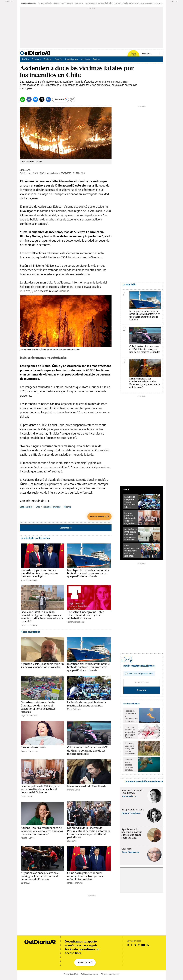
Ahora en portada (30, 632)
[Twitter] (42, 99)
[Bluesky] (35, 99)
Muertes (67, 507)
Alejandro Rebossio (29, 715)
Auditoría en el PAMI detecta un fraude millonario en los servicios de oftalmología (131, 534)
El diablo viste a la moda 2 (131, 3)
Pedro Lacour (27, 796)
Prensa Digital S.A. (71, 974)
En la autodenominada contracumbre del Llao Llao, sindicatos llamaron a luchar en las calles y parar (132, 551)
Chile (38, 507)
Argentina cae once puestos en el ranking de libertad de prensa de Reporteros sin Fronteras (40, 876)
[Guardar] (73, 99)
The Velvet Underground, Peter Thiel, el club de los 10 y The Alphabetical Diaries (85, 615)
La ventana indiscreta (147, 3)
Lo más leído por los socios (35, 538)
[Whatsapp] (23, 99)
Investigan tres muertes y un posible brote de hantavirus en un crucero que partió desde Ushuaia (88, 573)
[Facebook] (29, 99)
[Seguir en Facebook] (132, 945)
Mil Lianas (85, 59)
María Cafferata (74, 709)
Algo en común (160, 3)
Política (26, 59)
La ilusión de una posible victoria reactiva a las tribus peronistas (130, 502)
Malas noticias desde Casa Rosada (87, 786)
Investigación (71, 59)
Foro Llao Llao (79, 3)
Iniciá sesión (147, 54)
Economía (36, 59)
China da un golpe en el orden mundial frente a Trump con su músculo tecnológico (39, 573)
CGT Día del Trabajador (45, 3)
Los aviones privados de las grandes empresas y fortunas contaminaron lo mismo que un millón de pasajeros (131, 732)
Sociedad (48, 59)
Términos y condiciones (110, 974)
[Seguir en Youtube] (143, 945)
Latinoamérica (26, 507)
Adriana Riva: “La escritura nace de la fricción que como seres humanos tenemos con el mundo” (42, 831)
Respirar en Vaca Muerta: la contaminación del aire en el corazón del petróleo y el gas (131, 716)
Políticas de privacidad (90, 974)
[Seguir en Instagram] (139, 945)
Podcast (97, 59)
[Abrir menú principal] (161, 53)
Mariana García (74, 790)
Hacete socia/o (133, 54)
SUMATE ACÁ (85, 962)
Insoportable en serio (33, 748)
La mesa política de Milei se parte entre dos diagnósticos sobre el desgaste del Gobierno (40, 789)
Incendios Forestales (52, 507)
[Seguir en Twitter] (128, 945)
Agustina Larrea (28, 838)
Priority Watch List (67, 3)
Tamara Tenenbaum (76, 622)
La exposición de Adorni (106, 3)
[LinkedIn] (48, 99)
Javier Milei (57, 3)
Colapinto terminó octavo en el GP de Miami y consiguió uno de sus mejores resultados (87, 751)
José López (118, 3)
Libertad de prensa (91, 3)
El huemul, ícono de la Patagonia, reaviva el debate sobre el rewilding (130, 749)
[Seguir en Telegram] (135, 945)
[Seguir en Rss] (148, 945)
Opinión (59, 59)
